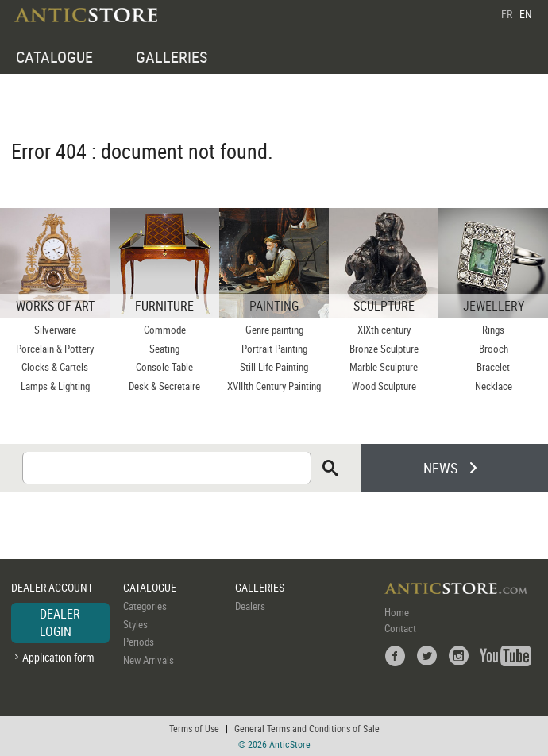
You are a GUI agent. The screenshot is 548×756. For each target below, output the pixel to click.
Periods (139, 642)
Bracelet (493, 367)
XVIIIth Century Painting (274, 386)
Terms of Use (194, 728)
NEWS (440, 468)
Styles (135, 624)
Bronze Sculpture (384, 349)
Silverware (55, 330)
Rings (493, 330)
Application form (58, 657)
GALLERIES (172, 57)
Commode (165, 330)
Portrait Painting (274, 349)
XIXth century (384, 330)
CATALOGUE (54, 57)
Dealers (250, 606)
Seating (164, 349)
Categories (145, 606)
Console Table (164, 367)
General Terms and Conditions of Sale (307, 728)
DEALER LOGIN (60, 623)
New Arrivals (149, 660)
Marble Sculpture (384, 367)
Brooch (494, 349)
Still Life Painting (274, 367)
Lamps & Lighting (55, 386)
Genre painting (274, 330)
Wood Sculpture (384, 386)
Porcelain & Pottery (55, 349)
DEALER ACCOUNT (52, 587)
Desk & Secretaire (164, 386)
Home (397, 612)
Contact (400, 628)
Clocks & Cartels (55, 367)
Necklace (494, 386)
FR (507, 14)
